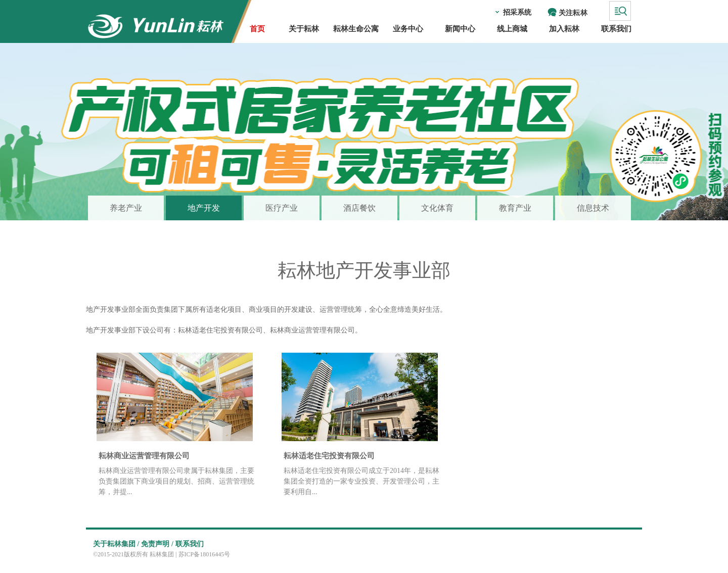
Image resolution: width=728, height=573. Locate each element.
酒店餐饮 (359, 208)
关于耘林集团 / (116, 544)
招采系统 (517, 12)
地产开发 (204, 208)
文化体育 (437, 208)
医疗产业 (282, 208)
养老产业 (126, 208)
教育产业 (515, 208)
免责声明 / (157, 544)
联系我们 (190, 544)
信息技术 (593, 208)
